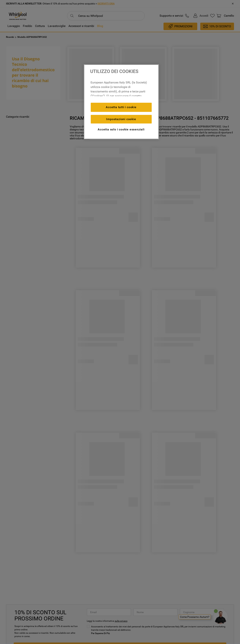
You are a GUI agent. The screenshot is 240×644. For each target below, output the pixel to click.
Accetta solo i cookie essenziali (121, 129)
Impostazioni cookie (121, 119)
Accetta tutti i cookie (121, 107)
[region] (121, 102)
